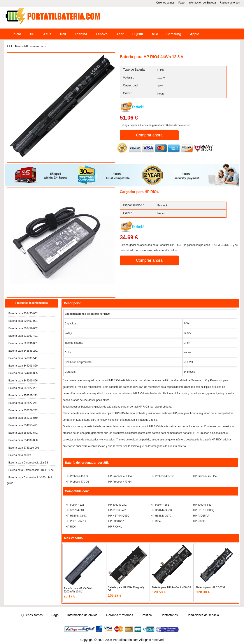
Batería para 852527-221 (23, 388)
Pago (181, 3)
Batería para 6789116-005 (24, 448)
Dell (63, 34)
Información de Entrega (202, 3)
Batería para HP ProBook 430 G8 (172, 587)
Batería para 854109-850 (23, 440)
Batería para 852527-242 (23, 410)
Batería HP (22, 47)
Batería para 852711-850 (23, 418)
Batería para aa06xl (20, 455)
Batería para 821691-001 (23, 343)
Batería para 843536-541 (23, 358)
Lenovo (102, 34)
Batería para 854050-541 (23, 433)
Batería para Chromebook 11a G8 (28, 463)
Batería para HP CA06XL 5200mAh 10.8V (78, 590)
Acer (120, 34)
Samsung (174, 34)
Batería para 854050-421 (23, 425)
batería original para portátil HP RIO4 (98, 380)
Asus (47, 34)
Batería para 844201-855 (23, 373)
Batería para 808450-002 (23, 313)
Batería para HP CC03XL (211, 587)
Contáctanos (169, 615)
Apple (195, 34)
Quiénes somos (165, 3)
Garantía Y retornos (119, 615)
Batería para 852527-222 (23, 395)
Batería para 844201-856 (23, 381)
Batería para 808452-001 (23, 321)
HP (32, 34)
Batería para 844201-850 (23, 366)
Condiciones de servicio (203, 615)
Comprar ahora (149, 135)
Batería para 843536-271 (23, 351)
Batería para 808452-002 (23, 328)
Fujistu (138, 34)
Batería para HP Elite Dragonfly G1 (126, 589)
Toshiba (81, 34)
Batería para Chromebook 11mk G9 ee (31, 470)
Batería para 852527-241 (23, 403)
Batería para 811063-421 (23, 336)
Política (147, 615)
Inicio (17, 34)
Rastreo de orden (230, 3)
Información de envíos (82, 615)
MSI (155, 34)
